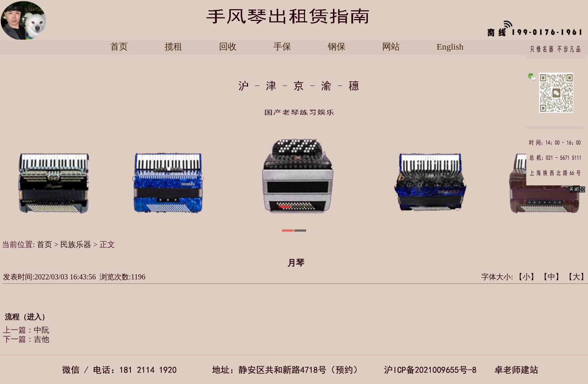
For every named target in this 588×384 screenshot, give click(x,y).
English (450, 47)
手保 (282, 47)
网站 (391, 47)
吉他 (42, 339)
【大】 (576, 277)
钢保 (337, 47)
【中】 (551, 277)
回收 (228, 47)
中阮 (42, 330)
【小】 (526, 277)
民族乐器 (76, 244)
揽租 (173, 47)
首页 (119, 47)
